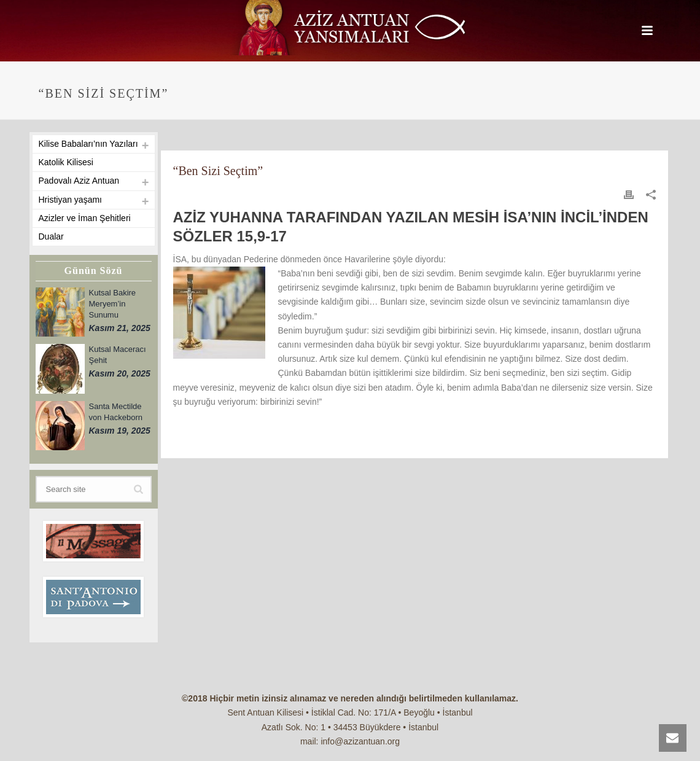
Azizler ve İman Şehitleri (85, 218)
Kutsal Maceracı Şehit (118, 355)
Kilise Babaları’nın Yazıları (88, 144)
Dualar (51, 236)
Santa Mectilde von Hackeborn (116, 412)
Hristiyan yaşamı (70, 200)
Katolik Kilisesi (66, 162)
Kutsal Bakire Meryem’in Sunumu (113, 304)
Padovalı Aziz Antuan (79, 181)
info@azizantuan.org (360, 741)
